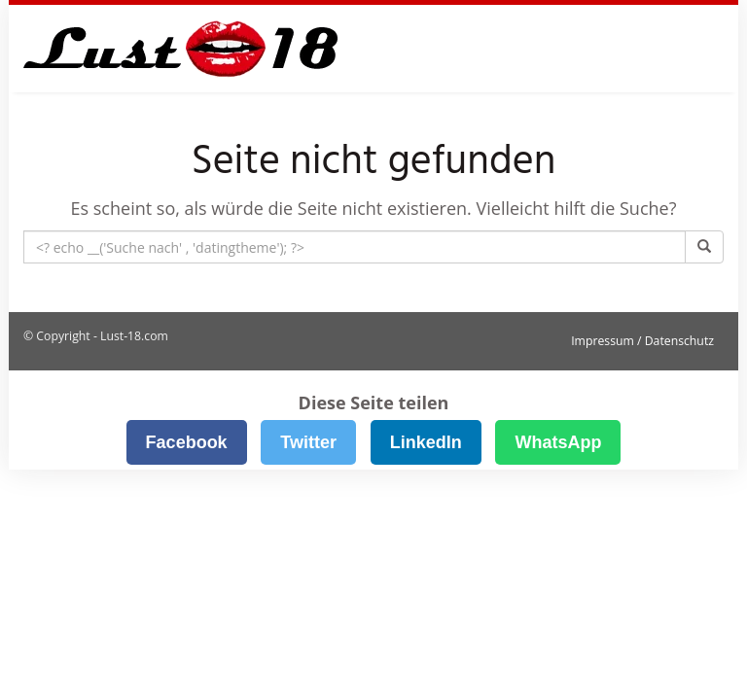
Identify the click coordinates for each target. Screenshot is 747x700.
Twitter (308, 442)
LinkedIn (426, 442)
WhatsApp (558, 442)
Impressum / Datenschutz (642, 341)
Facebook (187, 442)
